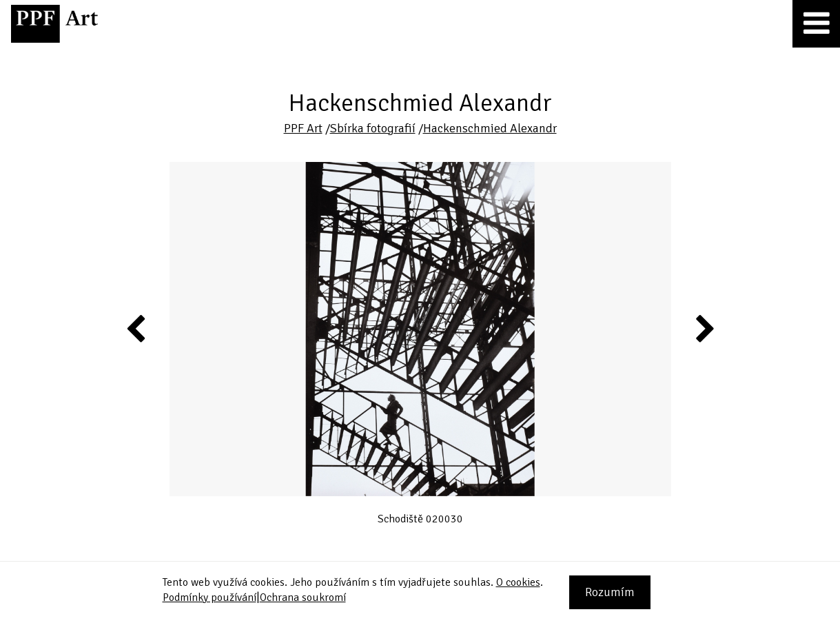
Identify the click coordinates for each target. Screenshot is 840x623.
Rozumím (610, 592)
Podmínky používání (209, 598)
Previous (136, 328)
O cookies (518, 582)
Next (704, 328)
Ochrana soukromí (303, 598)
